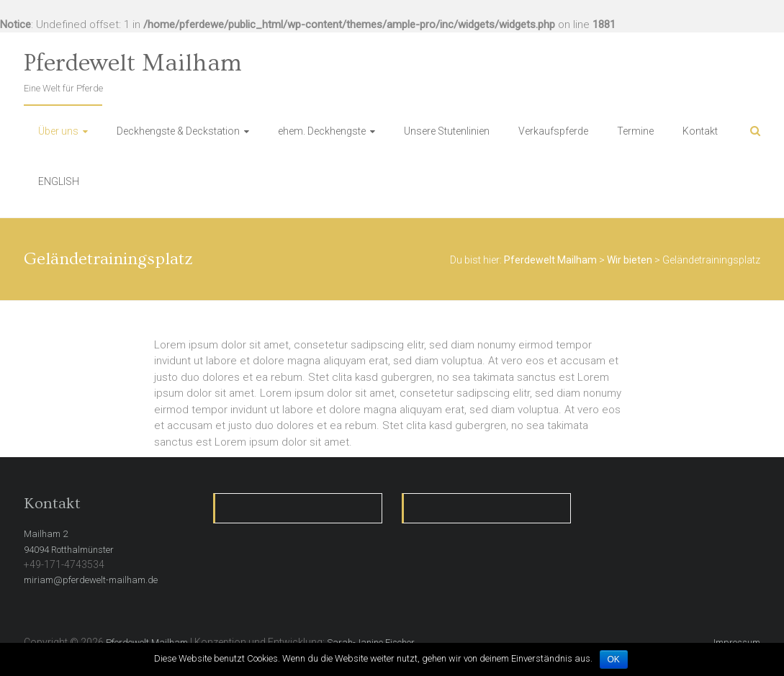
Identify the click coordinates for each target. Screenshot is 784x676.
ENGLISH (59, 181)
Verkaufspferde (553, 131)
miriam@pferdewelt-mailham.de (91, 580)
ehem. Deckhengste (322, 131)
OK (614, 659)
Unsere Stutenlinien (447, 131)
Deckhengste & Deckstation (178, 131)
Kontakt (700, 131)
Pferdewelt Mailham (133, 63)
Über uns (58, 131)
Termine (635, 131)
